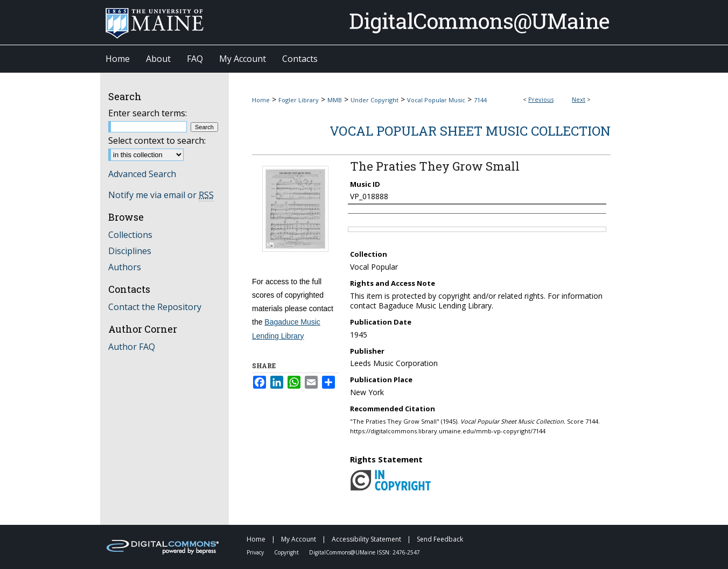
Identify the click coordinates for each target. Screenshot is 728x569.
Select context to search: (157, 141)
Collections (130, 235)
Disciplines (130, 251)
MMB (335, 100)
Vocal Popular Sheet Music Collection (470, 131)
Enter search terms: (148, 113)
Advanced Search (142, 174)
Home (261, 100)
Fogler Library (299, 100)
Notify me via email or (161, 195)
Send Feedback (440, 539)
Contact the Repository (155, 307)
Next (579, 99)
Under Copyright (374, 100)
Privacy (256, 552)
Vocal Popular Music (436, 100)
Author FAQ (132, 347)
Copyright (287, 552)
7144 (480, 100)
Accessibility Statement (367, 539)
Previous (541, 99)
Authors (125, 267)
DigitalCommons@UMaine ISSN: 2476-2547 (365, 552)
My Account (299, 539)
